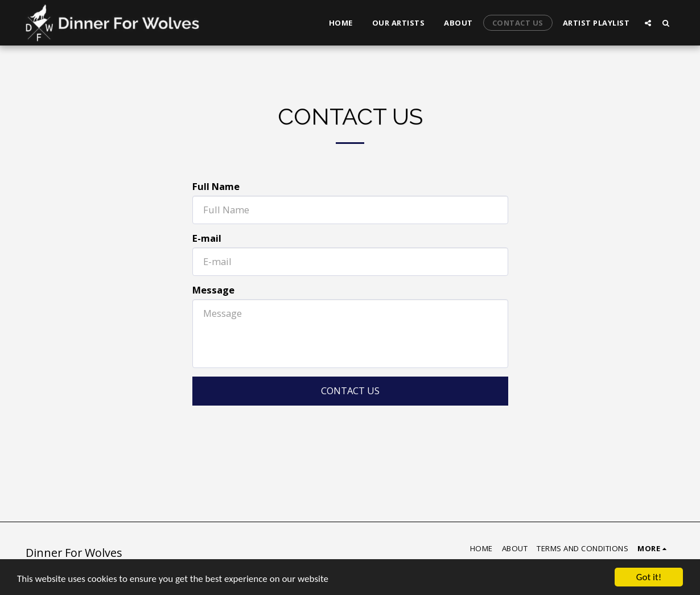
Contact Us (350, 391)
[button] (648, 23)
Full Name (216, 187)
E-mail (207, 239)
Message (213, 290)
